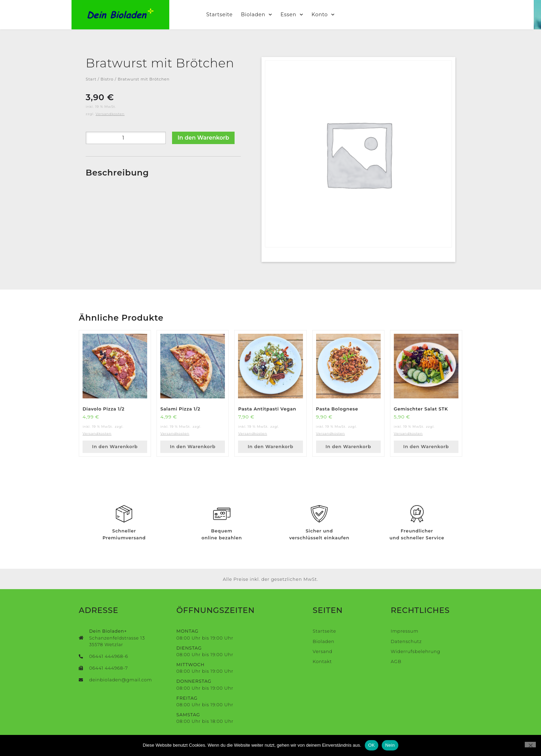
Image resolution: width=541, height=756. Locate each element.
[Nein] (530, 745)
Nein (390, 745)
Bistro (107, 79)
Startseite (223, 15)
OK (372, 745)
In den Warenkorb (203, 138)
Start (91, 79)
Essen (296, 15)
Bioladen (260, 15)
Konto (327, 15)
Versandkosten (110, 114)
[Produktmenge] (126, 138)
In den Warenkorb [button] (115, 447)
